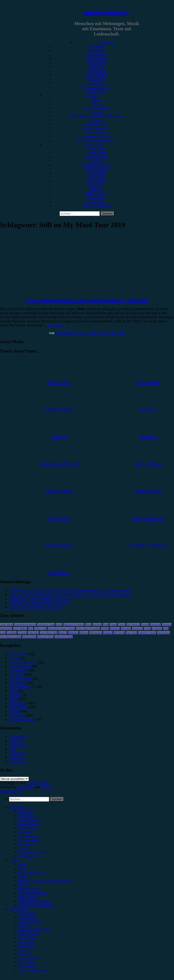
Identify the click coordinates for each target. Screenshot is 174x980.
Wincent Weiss (45, 637)
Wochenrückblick (22, 719)
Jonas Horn (96, 177)
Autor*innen (92, 144)
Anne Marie (7, 625)
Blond (88, 625)
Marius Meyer (96, 193)
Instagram (137, 629)
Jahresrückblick (96, 75)
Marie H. (96, 189)
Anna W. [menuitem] (24, 925)
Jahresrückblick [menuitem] (29, 840)
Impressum (17, 745)
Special (96, 83)
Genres (91, 95)
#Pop (96, 104)
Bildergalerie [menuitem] (28, 856)
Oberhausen (96, 633)
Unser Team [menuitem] (27, 913)
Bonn (106, 625)
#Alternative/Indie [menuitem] (31, 872)
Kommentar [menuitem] (27, 844)
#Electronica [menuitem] (27, 897)
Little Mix (33, 633)
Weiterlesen (56, 325)
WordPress (26, 787)
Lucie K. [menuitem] (24, 950)
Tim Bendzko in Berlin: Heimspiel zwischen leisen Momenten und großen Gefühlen (70, 591)
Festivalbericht (96, 59)
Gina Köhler (96, 173)
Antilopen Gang (46, 625)
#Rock (96, 99)
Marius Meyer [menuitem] (28, 958)
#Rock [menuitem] (23, 864)
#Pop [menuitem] (22, 868)
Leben (14, 691)
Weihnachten (29, 637)
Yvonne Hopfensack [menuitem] (33, 970)
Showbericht (96, 63)
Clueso (122, 625)
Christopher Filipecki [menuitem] (34, 929)
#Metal (96, 112)
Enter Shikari (20, 629)
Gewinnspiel (96, 71)
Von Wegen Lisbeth (11, 637)
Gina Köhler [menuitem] (27, 938)
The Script (119, 633)
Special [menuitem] (23, 848)
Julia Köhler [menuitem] (27, 946)
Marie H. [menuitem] (25, 954)
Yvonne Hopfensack (96, 205)
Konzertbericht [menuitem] (29, 819)
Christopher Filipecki (96, 165)
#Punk (96, 120)
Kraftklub (157, 629)
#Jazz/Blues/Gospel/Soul (96, 140)
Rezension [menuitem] (26, 811)
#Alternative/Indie (96, 108)
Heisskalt (126, 629)
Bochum (97, 625)
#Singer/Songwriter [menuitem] (32, 893)
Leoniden (12, 633)
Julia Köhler (96, 181)
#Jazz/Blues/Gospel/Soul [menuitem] (36, 905)
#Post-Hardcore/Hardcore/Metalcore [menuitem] (45, 881)
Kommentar (96, 79)
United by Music (147, 633)
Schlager (108, 633)
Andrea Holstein (96, 157)
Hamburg (115, 629)
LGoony (22, 633)
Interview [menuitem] (25, 832)
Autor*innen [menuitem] (18, 909)
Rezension (96, 47)
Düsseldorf (6, 629)
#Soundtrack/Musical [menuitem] (34, 901)
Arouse (46, 787)
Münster (84, 633)
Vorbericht (96, 51)
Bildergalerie (96, 91)
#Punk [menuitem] (23, 885)
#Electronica (96, 132)
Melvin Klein (96, 201)
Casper (113, 625)
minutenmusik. (107, 12)
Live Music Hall (49, 633)
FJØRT (105, 629)
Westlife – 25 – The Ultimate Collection (38, 603)
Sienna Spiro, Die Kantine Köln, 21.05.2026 (41, 599)
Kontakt (15, 757)
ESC (31, 629)
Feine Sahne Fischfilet (88, 629)
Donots (145, 625)
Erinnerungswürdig (96, 87)
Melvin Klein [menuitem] (28, 966)
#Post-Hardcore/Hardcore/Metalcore (96, 116)
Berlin (59, 625)
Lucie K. (96, 185)
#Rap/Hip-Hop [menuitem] (29, 889)
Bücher (14, 658)
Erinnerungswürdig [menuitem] (32, 852)
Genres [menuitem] (14, 860)
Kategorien (107, 42)
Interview (96, 67)
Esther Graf (40, 629)
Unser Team (96, 148)
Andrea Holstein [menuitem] (30, 921)
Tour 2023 (131, 633)
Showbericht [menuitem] (27, 828)
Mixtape (15, 695)
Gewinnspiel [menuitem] (27, 836)
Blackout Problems (74, 625)
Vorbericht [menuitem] (26, 815)
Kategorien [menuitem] (17, 807)
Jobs (12, 749)
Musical (63, 633)
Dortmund (155, 625)
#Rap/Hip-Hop (96, 124)
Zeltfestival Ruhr (64, 637)
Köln (166, 629)
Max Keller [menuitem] (26, 962)
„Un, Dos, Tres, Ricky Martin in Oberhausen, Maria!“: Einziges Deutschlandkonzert (70, 595)
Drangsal (167, 625)
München (73, 633)
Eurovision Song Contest (61, 629)
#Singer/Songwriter (96, 128)
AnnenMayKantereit (25, 625)
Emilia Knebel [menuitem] (29, 933)
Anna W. (96, 161)
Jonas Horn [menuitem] (26, 942)
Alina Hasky (96, 152)
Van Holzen (163, 633)
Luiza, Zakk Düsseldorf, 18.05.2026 (35, 607)
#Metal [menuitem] (23, 876)
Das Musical (133, 625)
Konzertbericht (96, 55)
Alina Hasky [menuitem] (27, 917)
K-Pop (147, 629)
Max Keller (96, 197)
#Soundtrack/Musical (96, 136)
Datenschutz (18, 737)
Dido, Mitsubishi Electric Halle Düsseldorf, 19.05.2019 (87, 300)
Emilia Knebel (96, 169)
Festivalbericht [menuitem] (29, 823)
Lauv (3, 633)
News (13, 699)
